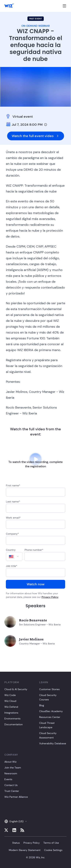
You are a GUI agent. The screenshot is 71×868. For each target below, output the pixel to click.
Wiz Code (10, 695)
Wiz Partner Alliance (16, 797)
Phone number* (34, 550)
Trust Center (12, 791)
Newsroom (11, 773)
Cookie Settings (53, 850)
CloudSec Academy (51, 711)
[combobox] (14, 556)
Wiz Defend (11, 707)
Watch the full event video (36, 136)
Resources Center (50, 717)
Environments (12, 719)
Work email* (13, 518)
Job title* (12, 566)
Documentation (14, 724)
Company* (12, 534)
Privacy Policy (50, 597)
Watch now (36, 584)
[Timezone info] (46, 125)
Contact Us (11, 785)
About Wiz (10, 762)
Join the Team (13, 768)
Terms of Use (51, 843)
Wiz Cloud (10, 701)
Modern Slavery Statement (25, 850)
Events (8, 779)
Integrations (11, 713)
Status (16, 843)
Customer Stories (49, 689)
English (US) (16, 821)
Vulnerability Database (53, 743)
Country (11, 550)
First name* (13, 485)
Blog (42, 705)
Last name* (13, 502)
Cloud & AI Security (16, 689)
